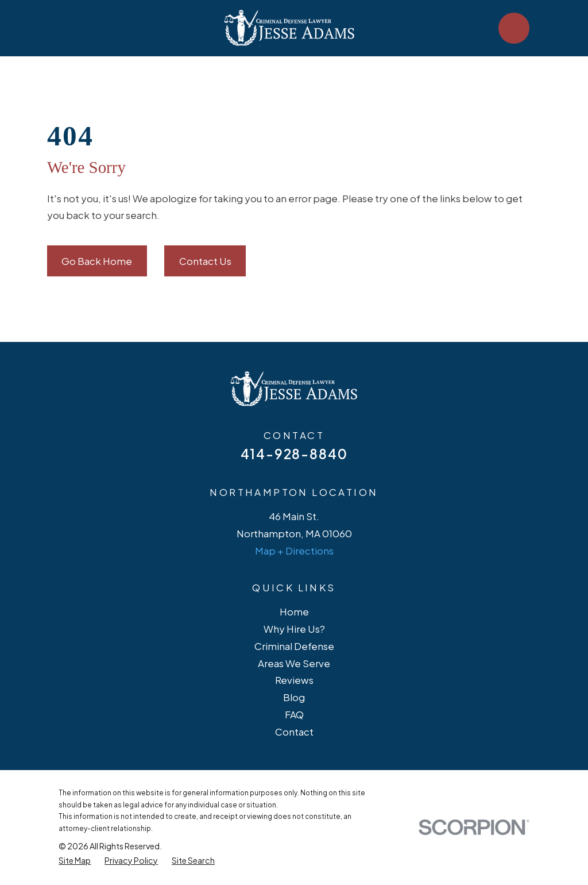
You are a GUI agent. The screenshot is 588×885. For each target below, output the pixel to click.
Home (294, 611)
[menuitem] (75, 861)
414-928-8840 (294, 454)
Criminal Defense (294, 646)
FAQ (294, 714)
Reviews (294, 680)
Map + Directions (294, 551)
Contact (294, 732)
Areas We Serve (294, 663)
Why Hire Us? (294, 629)
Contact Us (205, 261)
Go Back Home (97, 261)
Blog (294, 697)
